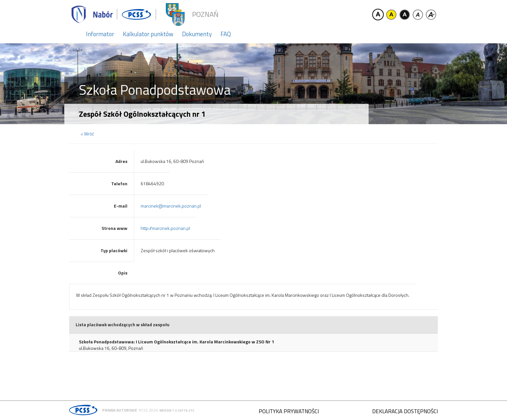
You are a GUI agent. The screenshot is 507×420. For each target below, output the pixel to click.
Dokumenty (197, 34)
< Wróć (87, 134)
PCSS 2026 (148, 410)
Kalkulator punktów (148, 34)
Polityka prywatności (289, 411)
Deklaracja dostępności (405, 411)
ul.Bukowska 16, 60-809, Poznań (111, 348)
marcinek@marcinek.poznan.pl (171, 206)
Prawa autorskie (120, 410)
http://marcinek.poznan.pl (165, 228)
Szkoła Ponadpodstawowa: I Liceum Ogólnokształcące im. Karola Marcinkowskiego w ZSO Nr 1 (177, 342)
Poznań (205, 14)
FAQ (226, 34)
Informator (100, 34)
